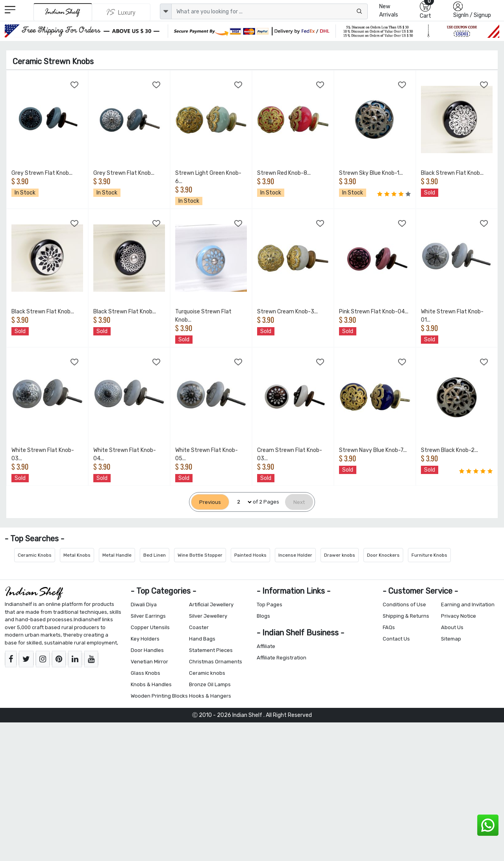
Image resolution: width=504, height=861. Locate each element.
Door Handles (147, 650)
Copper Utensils (150, 627)
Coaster (199, 627)
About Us (452, 627)
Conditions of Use (404, 605)
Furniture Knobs (429, 555)
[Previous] (210, 502)
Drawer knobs (340, 555)
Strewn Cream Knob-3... (287, 312)
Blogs (263, 616)
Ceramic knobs (207, 673)
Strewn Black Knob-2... (449, 450)
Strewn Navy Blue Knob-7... (373, 450)
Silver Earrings (148, 616)
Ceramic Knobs (35, 555)
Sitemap (451, 639)
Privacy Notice (459, 616)
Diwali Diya (144, 605)
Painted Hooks (250, 555)
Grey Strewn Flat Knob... (42, 173)
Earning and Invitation (468, 605)
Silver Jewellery (208, 616)
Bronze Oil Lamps (210, 684)
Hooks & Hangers (210, 696)
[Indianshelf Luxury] (121, 12)
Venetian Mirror (149, 662)
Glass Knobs (145, 673)
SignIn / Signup (472, 15)
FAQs (389, 627)
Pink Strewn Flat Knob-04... (374, 312)
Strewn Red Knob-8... (284, 173)
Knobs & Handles (151, 684)
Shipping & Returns (406, 616)
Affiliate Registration (282, 658)
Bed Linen (155, 555)
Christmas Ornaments (216, 662)
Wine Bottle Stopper (200, 555)
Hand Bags (202, 639)
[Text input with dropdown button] (270, 11)
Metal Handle (117, 555)
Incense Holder (295, 555)
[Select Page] (241, 502)
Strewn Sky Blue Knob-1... (371, 173)
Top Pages (270, 605)
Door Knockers (383, 555)
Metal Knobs (77, 555)
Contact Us (396, 639)
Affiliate (266, 646)
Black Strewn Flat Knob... (452, 173)
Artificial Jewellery (211, 605)
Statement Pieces (211, 650)
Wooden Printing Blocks (159, 696)
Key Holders (145, 639)
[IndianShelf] (63, 12)
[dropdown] (166, 11)
